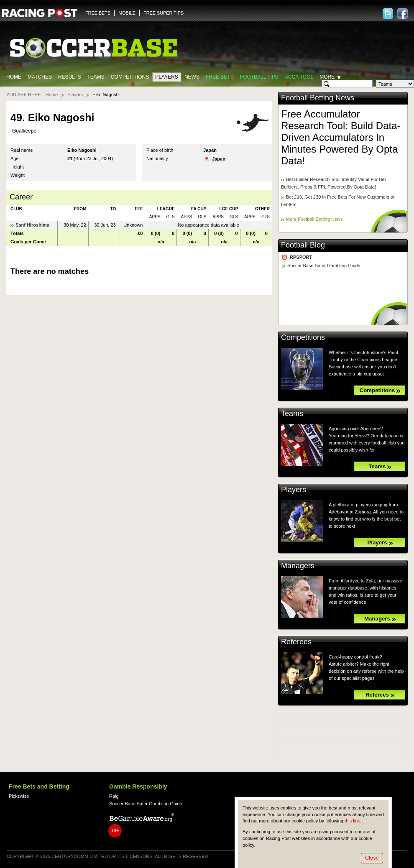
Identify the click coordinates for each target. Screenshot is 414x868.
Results (70, 77)
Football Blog (303, 245)
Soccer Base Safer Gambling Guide (324, 266)
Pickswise (19, 796)
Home (14, 77)
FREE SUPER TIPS (164, 13)
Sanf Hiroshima (32, 225)
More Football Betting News (314, 219)
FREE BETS (98, 13)
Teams (96, 77)
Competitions (130, 77)
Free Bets (220, 77)
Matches (40, 77)
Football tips (259, 77)
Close (372, 858)
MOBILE (127, 13)
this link (352, 821)
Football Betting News (318, 98)
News (192, 77)
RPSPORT (301, 257)
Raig (114, 796)
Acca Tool (299, 77)
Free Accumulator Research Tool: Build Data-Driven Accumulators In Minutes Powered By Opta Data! (341, 137)
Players (167, 77)
